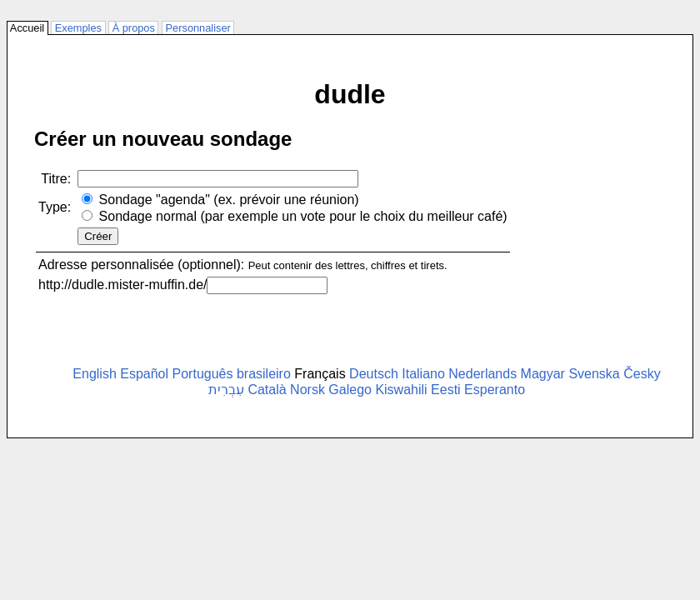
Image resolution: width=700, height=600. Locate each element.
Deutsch (374, 374)
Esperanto (495, 390)
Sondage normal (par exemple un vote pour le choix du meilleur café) (303, 216)
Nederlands (482, 374)
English (94, 374)
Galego (350, 390)
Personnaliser (198, 28)
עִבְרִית (226, 390)
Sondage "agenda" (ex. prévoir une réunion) (229, 200)
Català (267, 390)
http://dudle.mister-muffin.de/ (122, 285)
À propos (133, 28)
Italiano (423, 374)
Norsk (307, 390)
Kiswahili (401, 390)
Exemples (78, 28)
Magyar (543, 374)
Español (144, 374)
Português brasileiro (232, 374)
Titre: (56, 179)
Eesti (446, 390)
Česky (642, 374)
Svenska (594, 374)
